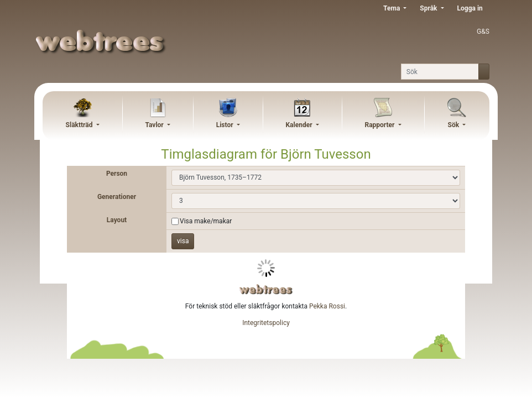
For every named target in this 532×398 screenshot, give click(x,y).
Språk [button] (429, 8)
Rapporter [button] (380, 125)
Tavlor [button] (155, 125)
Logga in (470, 8)
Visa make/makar (206, 221)
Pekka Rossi (327, 306)
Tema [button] (392, 8)
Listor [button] (226, 125)
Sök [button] (455, 125)
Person (117, 174)
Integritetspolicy (266, 323)
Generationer (117, 197)
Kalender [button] (299, 125)
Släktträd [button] (80, 125)
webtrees (266, 289)
